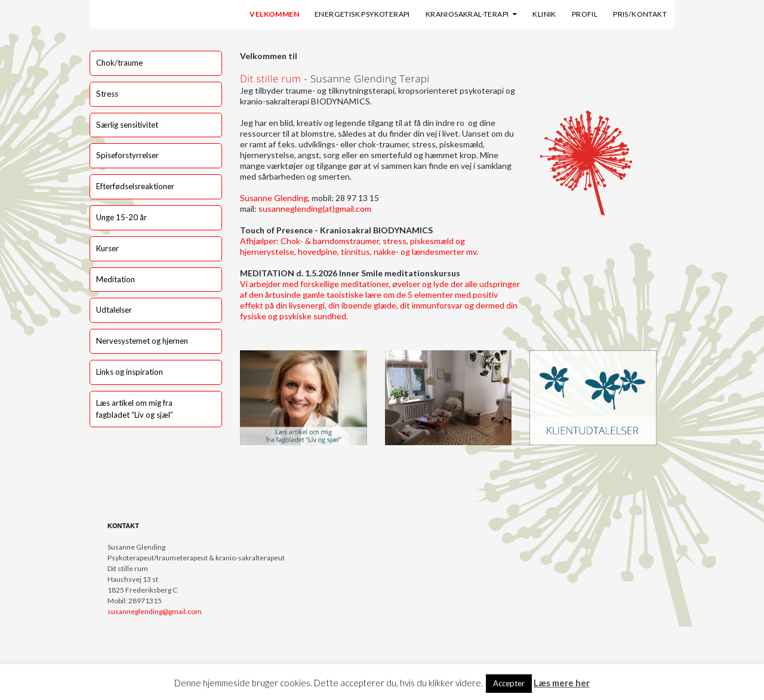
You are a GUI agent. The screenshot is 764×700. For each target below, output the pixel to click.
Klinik (544, 14)
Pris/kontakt (640, 14)
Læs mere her (562, 683)
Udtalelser (114, 310)
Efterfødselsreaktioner (135, 186)
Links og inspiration (130, 372)
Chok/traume (119, 63)
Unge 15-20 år (121, 217)
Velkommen (274, 14)
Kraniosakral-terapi (467, 14)
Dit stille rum (270, 78)
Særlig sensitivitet (127, 125)
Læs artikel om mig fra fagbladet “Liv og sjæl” (135, 409)
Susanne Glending (274, 198)
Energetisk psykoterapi (362, 14)
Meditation (115, 279)
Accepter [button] (509, 683)
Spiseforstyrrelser (127, 155)
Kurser (107, 248)
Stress (107, 94)
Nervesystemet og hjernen (142, 341)
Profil (585, 14)
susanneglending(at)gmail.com (315, 209)
